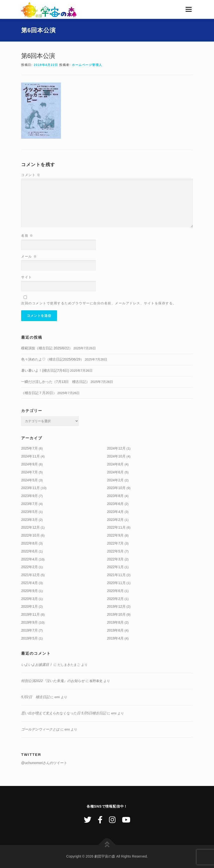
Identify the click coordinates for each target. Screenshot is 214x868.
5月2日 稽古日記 (35, 697)
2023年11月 (30, 488)
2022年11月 (116, 527)
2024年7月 (29, 472)
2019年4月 (115, 638)
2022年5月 (115, 551)
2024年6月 (115, 472)
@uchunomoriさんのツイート (44, 763)
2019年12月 (116, 606)
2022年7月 (115, 543)
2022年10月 (30, 535)
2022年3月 (115, 559)
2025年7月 (29, 448)
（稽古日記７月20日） (39, 393)
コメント (31, 175)
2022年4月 (29, 559)
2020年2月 (115, 599)
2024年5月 (29, 480)
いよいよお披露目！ (37, 665)
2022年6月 (29, 551)
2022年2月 (29, 567)
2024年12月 (116, 448)
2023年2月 (115, 520)
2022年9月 (115, 535)
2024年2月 (115, 480)
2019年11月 (30, 614)
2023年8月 (115, 496)
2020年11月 (116, 583)
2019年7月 (29, 630)
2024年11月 (30, 456)
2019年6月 (115, 630)
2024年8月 (115, 464)
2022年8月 (29, 543)
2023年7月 (29, 504)
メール (29, 256)
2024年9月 (29, 464)
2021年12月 (30, 575)
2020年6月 (115, 591)
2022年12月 (30, 527)
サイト (27, 277)
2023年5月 (29, 512)
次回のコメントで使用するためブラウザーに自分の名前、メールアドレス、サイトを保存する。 (99, 303)
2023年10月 (116, 488)
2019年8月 (115, 622)
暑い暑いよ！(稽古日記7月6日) (45, 370)
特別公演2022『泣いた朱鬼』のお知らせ (53, 681)
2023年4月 (115, 512)
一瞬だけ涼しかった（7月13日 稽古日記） (55, 382)
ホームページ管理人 (87, 65)
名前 (27, 236)
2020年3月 (29, 599)
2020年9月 (29, 591)
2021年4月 (29, 583)
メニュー (188, 9)
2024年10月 (116, 456)
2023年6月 (115, 504)
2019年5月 (29, 638)
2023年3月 (29, 520)
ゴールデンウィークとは (40, 729)
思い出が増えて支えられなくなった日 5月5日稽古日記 (64, 713)
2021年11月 (116, 575)
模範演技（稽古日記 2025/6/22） (47, 348)
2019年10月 (116, 614)
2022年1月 (115, 567)
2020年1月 (29, 606)
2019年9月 (29, 622)
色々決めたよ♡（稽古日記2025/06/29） (53, 359)
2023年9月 (29, 496)
